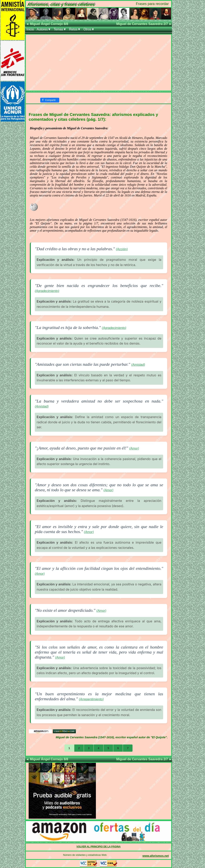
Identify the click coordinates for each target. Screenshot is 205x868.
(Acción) (122, 249)
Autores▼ (44, 29)
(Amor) (134, 448)
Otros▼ (89, 29)
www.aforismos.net (156, 856)
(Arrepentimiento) (91, 699)
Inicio (30, 29)
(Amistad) (138, 365)
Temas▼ (60, 29)
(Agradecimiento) (47, 291)
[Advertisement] (98, 63)
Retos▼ (75, 29)
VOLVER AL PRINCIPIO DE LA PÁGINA (99, 847)
